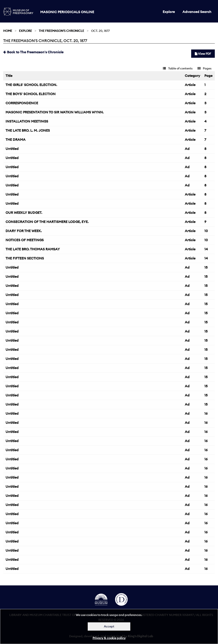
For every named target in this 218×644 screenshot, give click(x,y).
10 (206, 231)
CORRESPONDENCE (22, 103)
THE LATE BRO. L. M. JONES (28, 130)
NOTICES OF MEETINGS (25, 240)
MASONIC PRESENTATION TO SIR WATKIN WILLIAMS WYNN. (55, 112)
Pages (204, 68)
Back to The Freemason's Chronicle (33, 52)
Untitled (12, 149)
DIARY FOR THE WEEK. (24, 231)
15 (206, 267)
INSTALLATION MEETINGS (27, 121)
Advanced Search (197, 12)
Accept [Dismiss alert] (109, 626)
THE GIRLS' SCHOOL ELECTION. (31, 85)
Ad (187, 149)
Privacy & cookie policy (109, 638)
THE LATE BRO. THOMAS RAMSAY (33, 249)
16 (206, 413)
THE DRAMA (16, 140)
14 (206, 249)
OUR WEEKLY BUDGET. (24, 213)
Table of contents (178, 68)
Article (190, 85)
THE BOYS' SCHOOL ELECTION (31, 94)
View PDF (203, 54)
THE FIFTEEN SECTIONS (25, 258)
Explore (169, 12)
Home (8, 31)
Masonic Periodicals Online (67, 12)
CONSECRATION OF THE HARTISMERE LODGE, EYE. (47, 222)
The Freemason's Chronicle (61, 31)
